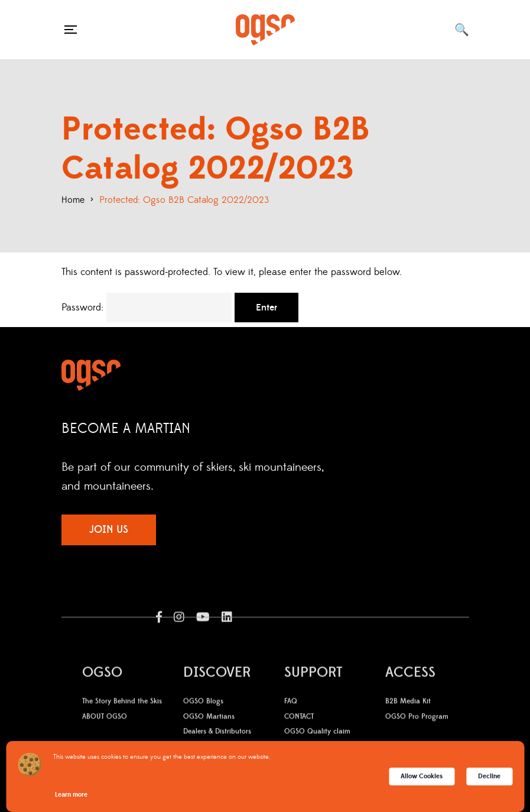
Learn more (71, 795)
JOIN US (109, 530)
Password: (147, 308)
